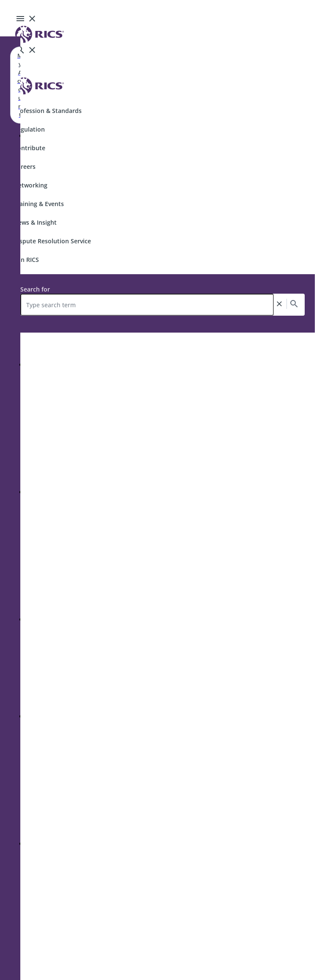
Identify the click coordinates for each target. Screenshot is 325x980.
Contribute (29, 148)
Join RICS (26, 260)
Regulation (29, 129)
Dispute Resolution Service (52, 241)
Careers (25, 167)
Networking (30, 185)
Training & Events (39, 204)
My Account (20, 85)
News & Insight (35, 222)
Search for (35, 289)
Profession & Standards (48, 111)
